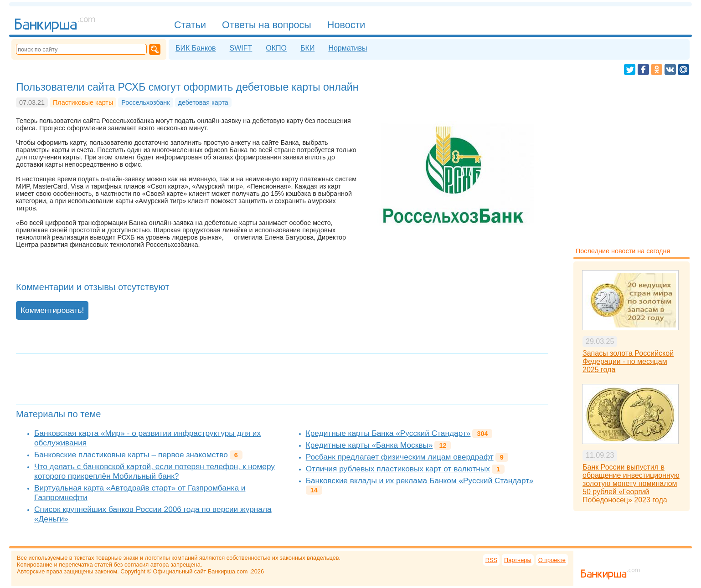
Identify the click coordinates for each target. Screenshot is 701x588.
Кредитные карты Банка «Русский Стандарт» (388, 433)
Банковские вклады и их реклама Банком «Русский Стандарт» (420, 481)
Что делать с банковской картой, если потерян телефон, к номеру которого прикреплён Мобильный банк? (155, 471)
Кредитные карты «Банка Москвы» (369, 445)
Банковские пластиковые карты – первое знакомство (131, 455)
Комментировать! (52, 310)
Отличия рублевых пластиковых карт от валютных (398, 469)
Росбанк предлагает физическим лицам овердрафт (400, 457)
